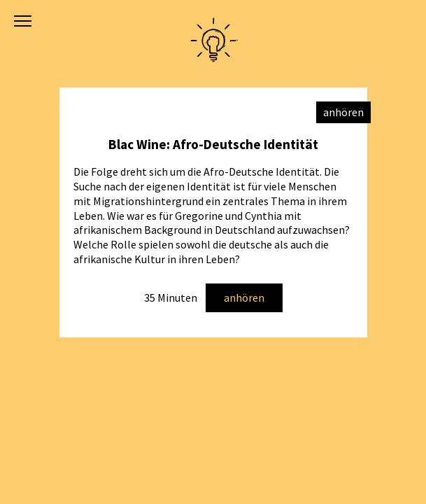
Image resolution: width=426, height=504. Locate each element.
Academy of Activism (213, 40)
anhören (244, 297)
